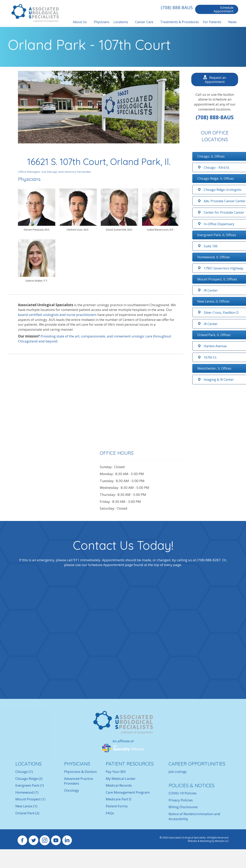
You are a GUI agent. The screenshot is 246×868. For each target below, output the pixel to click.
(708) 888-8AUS (176, 7)
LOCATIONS (28, 764)
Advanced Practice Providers (79, 781)
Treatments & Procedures (179, 22)
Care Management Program (128, 792)
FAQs (110, 813)
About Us (79, 22)
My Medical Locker (121, 778)
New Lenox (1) (26, 806)
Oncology (72, 790)
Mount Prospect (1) (30, 799)
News (232, 22)
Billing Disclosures (183, 807)
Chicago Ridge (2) (29, 778)
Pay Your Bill (116, 771)
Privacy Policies (181, 800)
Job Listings (178, 771)
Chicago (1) (24, 771)
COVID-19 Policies (183, 793)
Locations (120, 22)
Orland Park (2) (27, 813)
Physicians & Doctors (80, 771)
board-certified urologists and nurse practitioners (57, 314)
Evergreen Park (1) (30, 785)
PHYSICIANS (77, 764)
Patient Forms (117, 806)
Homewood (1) (27, 792)
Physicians (101, 22)
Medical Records (119, 785)
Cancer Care (144, 22)
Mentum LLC (222, 841)
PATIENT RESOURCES (130, 764)
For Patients (212, 22)
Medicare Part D (119, 799)
